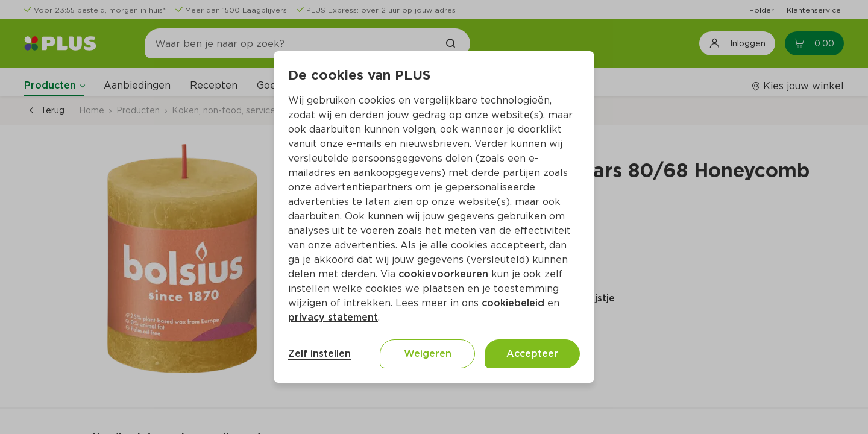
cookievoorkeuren (445, 274)
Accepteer (532, 354)
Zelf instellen (319, 354)
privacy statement (333, 317)
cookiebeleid (513, 303)
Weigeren (428, 354)
